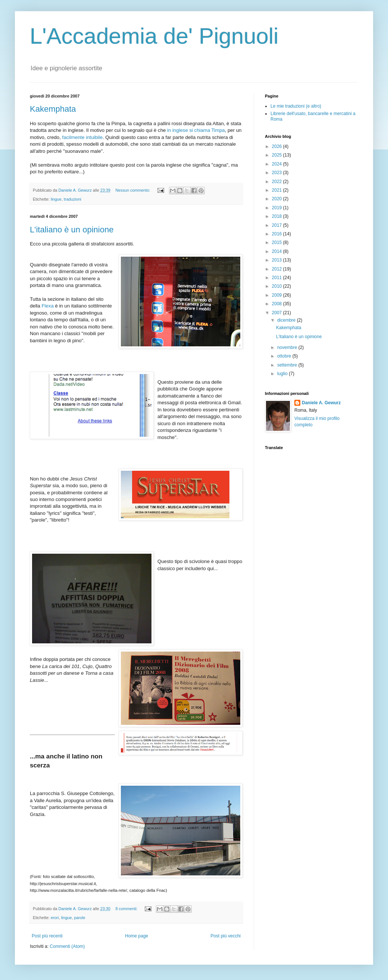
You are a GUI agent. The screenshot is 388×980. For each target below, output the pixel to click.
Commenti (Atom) (67, 946)
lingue (56, 199)
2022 (278, 182)
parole (79, 918)
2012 (278, 269)
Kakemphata (53, 109)
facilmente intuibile (83, 137)
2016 (278, 234)
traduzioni (73, 199)
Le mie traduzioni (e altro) (296, 106)
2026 (278, 146)
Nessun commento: (134, 190)
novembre (288, 347)
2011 (278, 278)
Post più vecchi (226, 936)
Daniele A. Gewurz (321, 403)
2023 (278, 173)
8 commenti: (127, 909)
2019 (278, 208)
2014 (278, 251)
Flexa (48, 306)
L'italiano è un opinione (72, 230)
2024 (278, 164)
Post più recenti (47, 936)
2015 (278, 242)
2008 (278, 304)
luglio (283, 374)
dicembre (287, 320)
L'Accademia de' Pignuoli (154, 36)
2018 (278, 216)
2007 (278, 313)
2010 (278, 286)
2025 (278, 155)
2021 (278, 190)
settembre (288, 365)
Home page (137, 936)
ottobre (285, 356)
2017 (278, 225)
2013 (278, 260)
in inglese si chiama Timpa (196, 130)
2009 (278, 295)
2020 (278, 199)
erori (55, 918)
